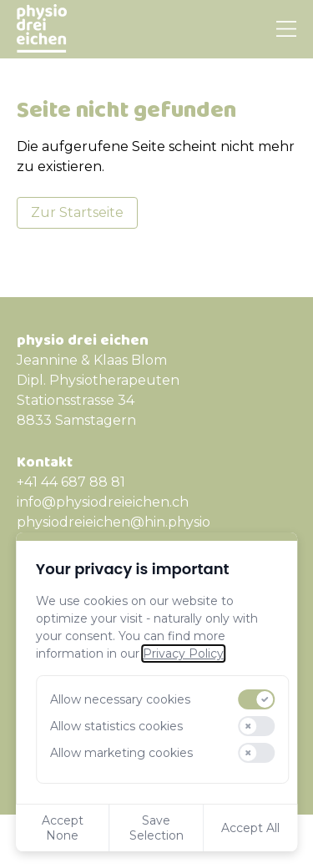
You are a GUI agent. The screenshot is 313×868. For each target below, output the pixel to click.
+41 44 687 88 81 (71, 482)
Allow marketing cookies (121, 753)
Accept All (250, 828)
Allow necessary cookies (120, 699)
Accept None (63, 828)
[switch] (257, 699)
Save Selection (156, 828)
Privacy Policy (183, 654)
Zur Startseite (77, 212)
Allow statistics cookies (116, 726)
